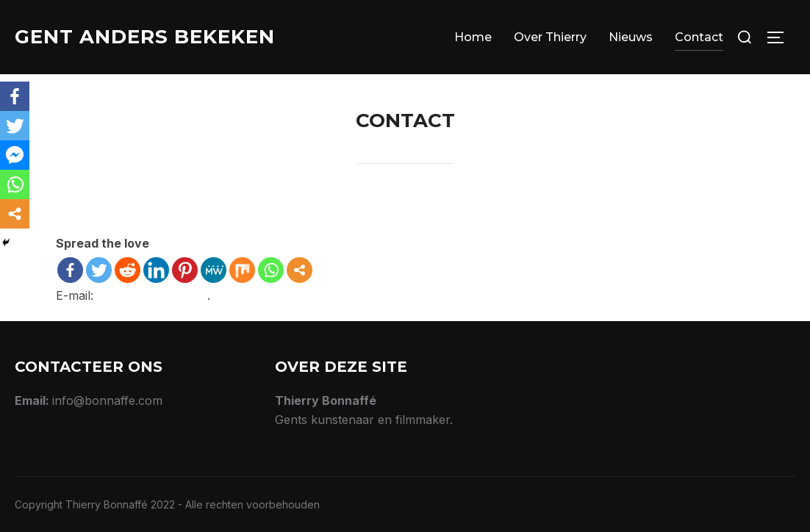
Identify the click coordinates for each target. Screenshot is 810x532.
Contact (699, 37)
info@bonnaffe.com (152, 295)
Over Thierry (550, 37)
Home (473, 37)
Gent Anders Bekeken (145, 37)
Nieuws (631, 37)
